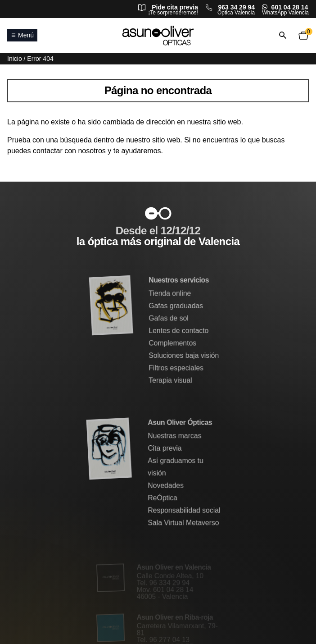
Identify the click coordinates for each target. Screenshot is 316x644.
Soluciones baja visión (184, 355)
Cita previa (165, 449)
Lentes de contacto (179, 331)
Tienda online (170, 294)
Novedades (166, 486)
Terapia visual (170, 380)
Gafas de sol (169, 318)
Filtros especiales (176, 368)
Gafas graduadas (176, 306)
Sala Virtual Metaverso (183, 523)
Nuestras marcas (175, 436)
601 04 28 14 (290, 7)
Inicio (15, 59)
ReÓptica (163, 498)
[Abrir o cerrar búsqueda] (283, 35)
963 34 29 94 (236, 7)
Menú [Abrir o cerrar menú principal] (22, 35)
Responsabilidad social (184, 510)
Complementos (173, 343)
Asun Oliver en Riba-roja (175, 617)
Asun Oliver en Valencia (174, 568)
